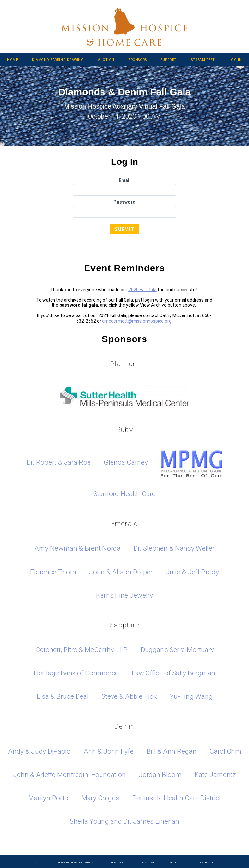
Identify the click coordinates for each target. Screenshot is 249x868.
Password (124, 202)
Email (125, 180)
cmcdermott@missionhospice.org (137, 321)
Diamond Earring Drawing (58, 60)
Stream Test (203, 60)
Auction (106, 60)
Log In (236, 60)
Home (12, 60)
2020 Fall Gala (142, 290)
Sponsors (138, 60)
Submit (124, 229)
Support (169, 60)
